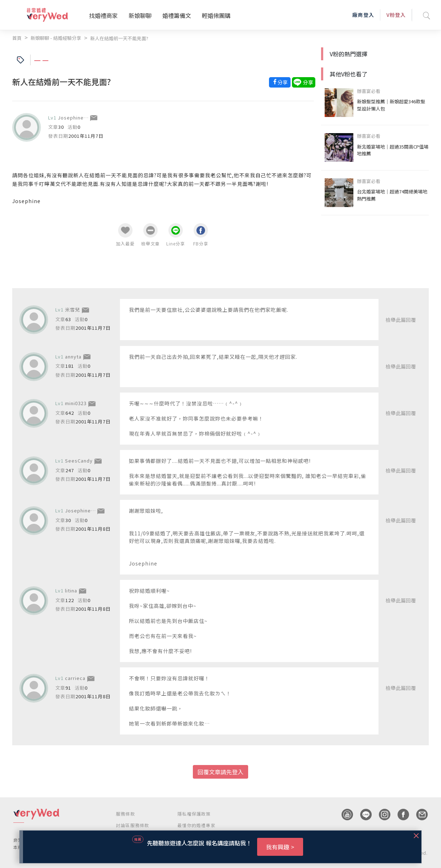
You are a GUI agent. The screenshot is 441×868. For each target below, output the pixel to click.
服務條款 (126, 814)
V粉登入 (396, 15)
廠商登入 (363, 15)
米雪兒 (73, 309)
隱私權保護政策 (194, 814)
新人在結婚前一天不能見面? (119, 38)
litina (71, 590)
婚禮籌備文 (177, 15)
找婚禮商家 (103, 15)
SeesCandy (79, 461)
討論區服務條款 (133, 825)
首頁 (17, 38)
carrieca (75, 678)
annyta (73, 356)
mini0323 (76, 403)
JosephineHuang (78, 118)
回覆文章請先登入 (220, 772)
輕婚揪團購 (216, 15)
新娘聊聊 (140, 15)
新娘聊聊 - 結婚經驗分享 (56, 38)
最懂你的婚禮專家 (196, 825)
